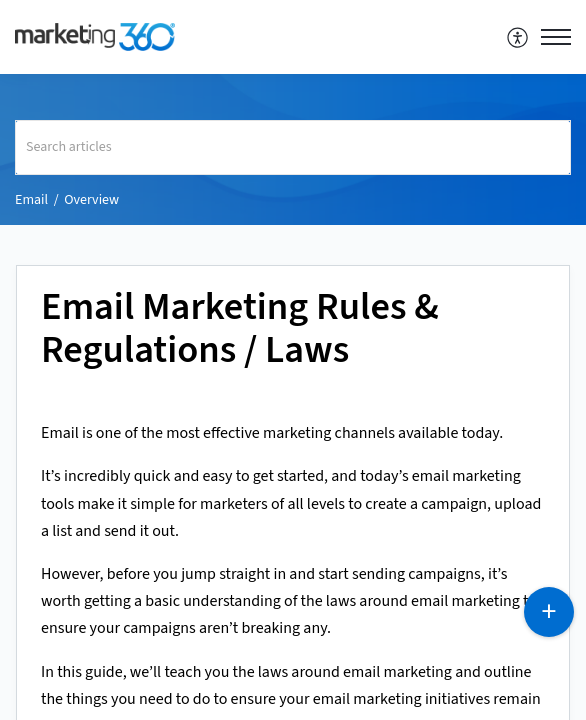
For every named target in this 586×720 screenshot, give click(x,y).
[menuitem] (518, 37)
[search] (293, 147)
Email (31, 200)
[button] (518, 37)
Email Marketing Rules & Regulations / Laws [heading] (240, 330)
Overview (91, 200)
